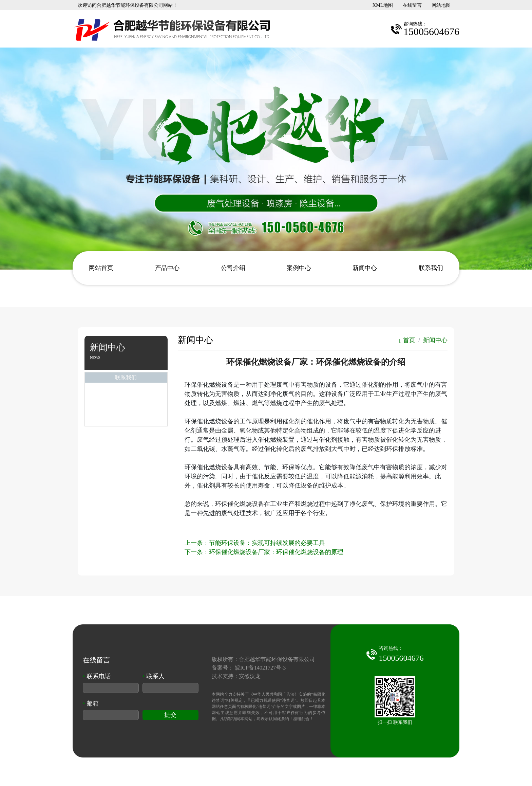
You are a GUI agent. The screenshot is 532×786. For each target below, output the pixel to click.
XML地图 (383, 5)
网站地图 (441, 5)
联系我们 (431, 268)
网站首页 (101, 268)
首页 (407, 340)
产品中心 (167, 268)
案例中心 (299, 268)
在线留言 (412, 5)
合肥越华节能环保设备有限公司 (277, 659)
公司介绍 (233, 268)
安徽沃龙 (250, 676)
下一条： (264, 552)
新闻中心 (365, 268)
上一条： (255, 543)
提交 (170, 715)
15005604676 (401, 658)
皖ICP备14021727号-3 (260, 668)
